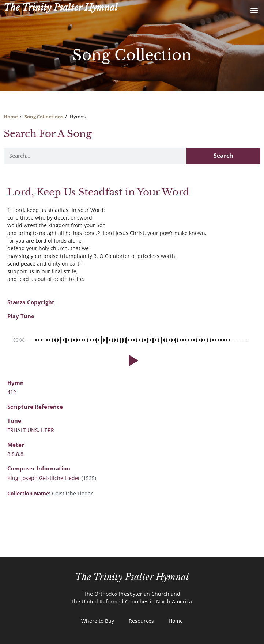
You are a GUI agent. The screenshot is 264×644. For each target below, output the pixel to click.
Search (223, 156)
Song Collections (44, 117)
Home (11, 117)
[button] (254, 10)
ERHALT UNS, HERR (31, 430)
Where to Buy (98, 621)
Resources (141, 621)
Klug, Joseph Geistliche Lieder (44, 478)
